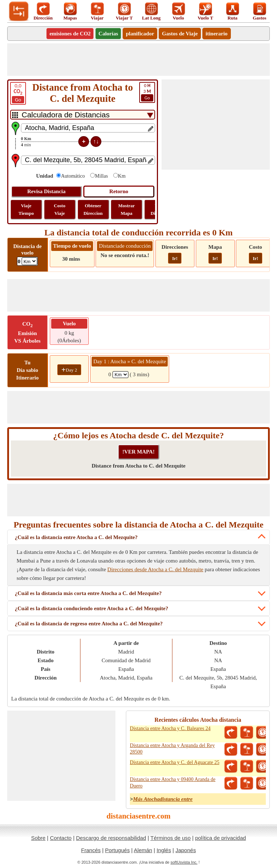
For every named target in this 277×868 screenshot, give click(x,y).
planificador (140, 34)
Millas (101, 176)
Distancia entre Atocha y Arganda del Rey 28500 (172, 749)
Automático (73, 176)
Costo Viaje (60, 209)
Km (122, 176)
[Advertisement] (138, 60)
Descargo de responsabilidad (111, 838)
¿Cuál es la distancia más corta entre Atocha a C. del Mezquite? (88, 593)
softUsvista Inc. (184, 862)
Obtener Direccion (93, 209)
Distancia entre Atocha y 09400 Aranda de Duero (173, 783)
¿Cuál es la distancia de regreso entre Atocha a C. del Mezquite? (89, 624)
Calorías (108, 34)
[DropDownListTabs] (83, 115)
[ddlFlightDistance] (29, 261)
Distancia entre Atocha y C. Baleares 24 (170, 728)
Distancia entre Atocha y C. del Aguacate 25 (175, 762)
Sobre (38, 838)
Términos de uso (171, 838)
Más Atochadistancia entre (163, 799)
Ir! (175, 258)
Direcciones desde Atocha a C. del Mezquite (155, 569)
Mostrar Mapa (127, 209)
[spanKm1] (120, 375)
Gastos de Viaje (180, 34)
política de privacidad (221, 838)
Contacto (61, 838)
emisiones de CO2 (70, 34)
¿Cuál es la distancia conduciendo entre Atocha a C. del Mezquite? (91, 608)
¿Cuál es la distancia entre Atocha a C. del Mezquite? (76, 537)
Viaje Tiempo (26, 209)
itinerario (217, 34)
